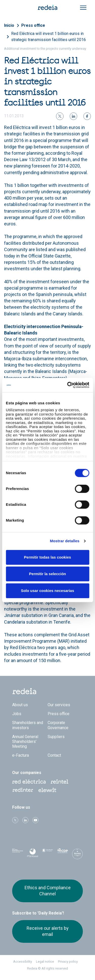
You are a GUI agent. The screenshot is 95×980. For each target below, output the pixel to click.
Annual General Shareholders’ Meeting (25, 742)
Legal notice (45, 962)
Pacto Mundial (48, 854)
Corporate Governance (58, 725)
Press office (33, 25)
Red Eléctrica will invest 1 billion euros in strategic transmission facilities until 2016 (49, 37)
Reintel (60, 782)
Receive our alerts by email (48, 931)
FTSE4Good (33, 855)
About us (20, 705)
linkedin (25, 820)
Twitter (15, 820)
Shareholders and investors (28, 725)
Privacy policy (68, 962)
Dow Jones (18, 854)
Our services (59, 705)
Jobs (17, 714)
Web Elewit (47, 790)
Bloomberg (77, 855)
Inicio (9, 25)
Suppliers (56, 737)
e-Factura (21, 755)
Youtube (35, 820)
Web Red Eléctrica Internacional (23, 790)
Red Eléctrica (29, 782)
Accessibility (23, 962)
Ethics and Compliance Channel (48, 891)
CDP (62, 854)
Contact (54, 755)
